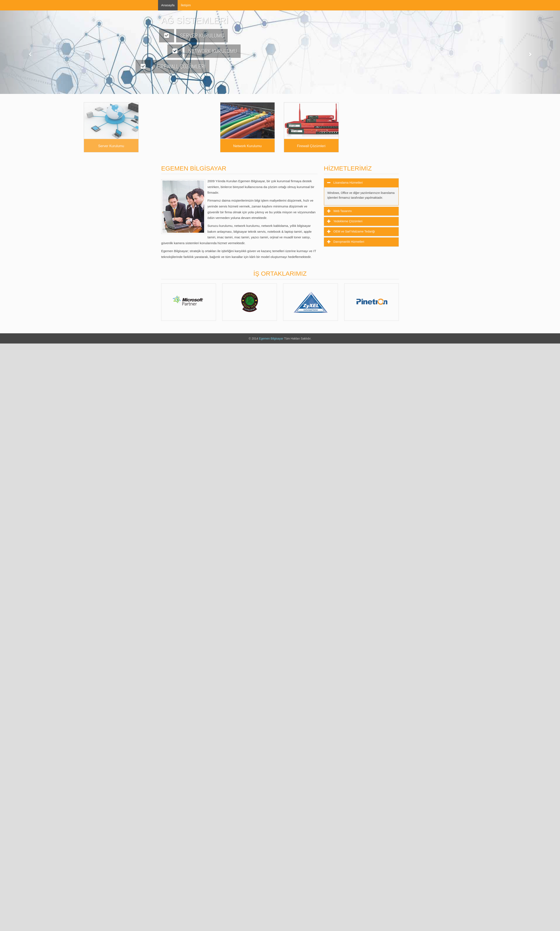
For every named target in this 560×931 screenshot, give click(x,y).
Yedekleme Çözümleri (347, 221)
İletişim (186, 5)
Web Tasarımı (342, 211)
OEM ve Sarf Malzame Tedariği (354, 231)
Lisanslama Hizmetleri (348, 183)
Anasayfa (168, 5)
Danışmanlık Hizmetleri (348, 242)
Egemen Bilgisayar (271, 339)
